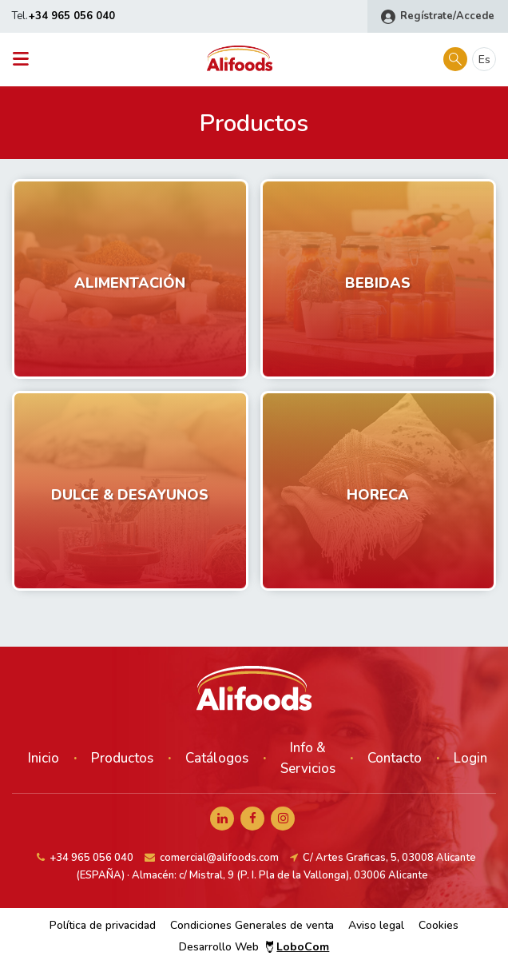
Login (470, 758)
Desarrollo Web (254, 947)
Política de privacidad (103, 925)
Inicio (44, 758)
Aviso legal (376, 925)
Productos (122, 758)
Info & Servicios (308, 758)
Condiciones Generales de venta (252, 925)
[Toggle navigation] (25, 60)
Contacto (395, 758)
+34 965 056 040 (72, 16)
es (484, 60)
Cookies (439, 925)
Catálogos (217, 758)
